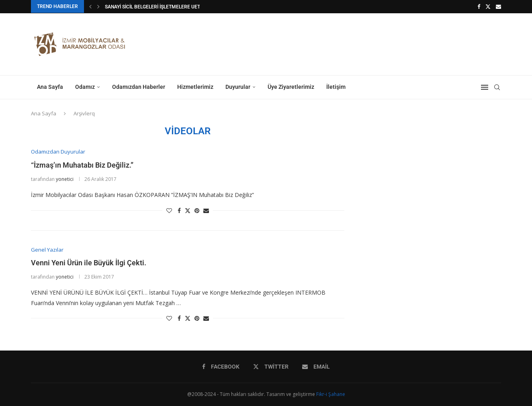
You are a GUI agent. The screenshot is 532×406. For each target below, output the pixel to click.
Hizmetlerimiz (195, 87)
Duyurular (238, 87)
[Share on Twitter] (188, 210)
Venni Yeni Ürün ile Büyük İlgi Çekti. (89, 263)
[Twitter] (488, 6)
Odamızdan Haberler (139, 87)
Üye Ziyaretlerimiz (291, 87)
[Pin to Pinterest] (197, 210)
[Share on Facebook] (179, 210)
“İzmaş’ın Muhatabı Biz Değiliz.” (82, 165)
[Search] (497, 87)
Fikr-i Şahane (331, 394)
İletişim (336, 87)
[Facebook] (479, 6)
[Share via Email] (206, 210)
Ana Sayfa (50, 87)
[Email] (498, 6)
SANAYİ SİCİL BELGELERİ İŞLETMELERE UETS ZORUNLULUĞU (171, 7)
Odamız (85, 87)
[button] (90, 6)
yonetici (65, 179)
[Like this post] (169, 210)
